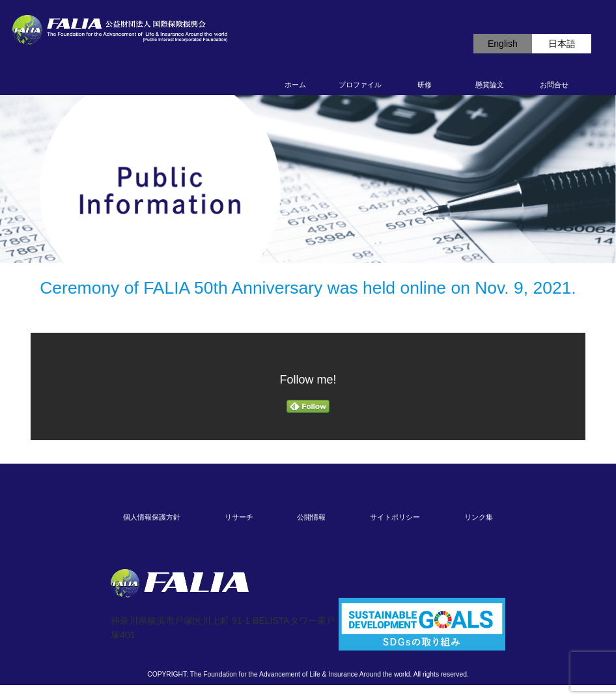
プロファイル (360, 85)
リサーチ (239, 517)
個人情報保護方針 (152, 517)
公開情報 (311, 517)
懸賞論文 (490, 85)
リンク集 (479, 517)
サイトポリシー (395, 517)
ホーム (295, 85)
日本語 (562, 44)
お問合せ (554, 85)
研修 (425, 85)
